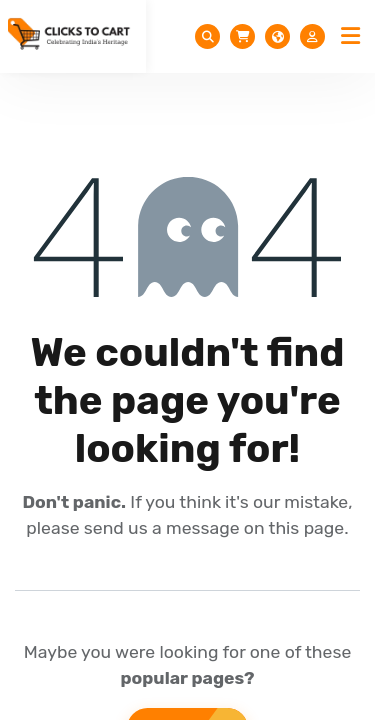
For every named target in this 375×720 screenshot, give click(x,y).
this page (307, 528)
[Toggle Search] (207, 36)
